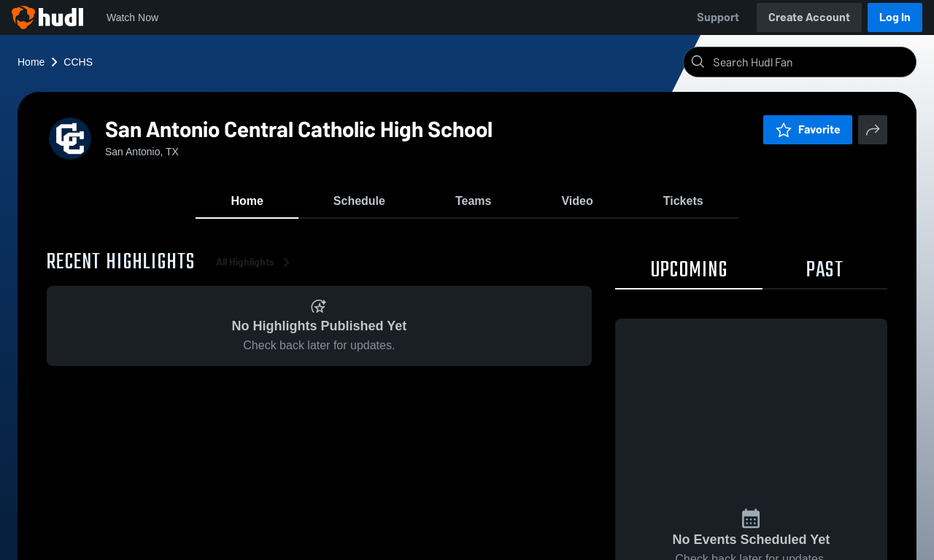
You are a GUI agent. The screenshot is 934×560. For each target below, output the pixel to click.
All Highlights (255, 262)
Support (718, 17)
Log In (895, 17)
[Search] (811, 62)
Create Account (809, 17)
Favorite (808, 129)
